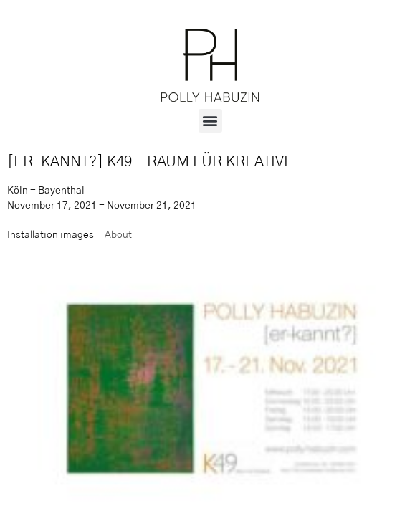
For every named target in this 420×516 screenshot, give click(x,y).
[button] (210, 121)
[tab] (51, 235)
